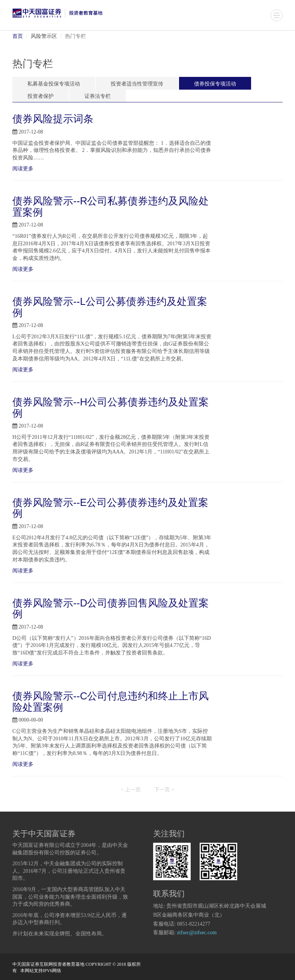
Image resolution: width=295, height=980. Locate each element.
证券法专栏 (98, 97)
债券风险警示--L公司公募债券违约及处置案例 (110, 307)
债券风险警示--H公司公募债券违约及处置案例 (111, 408)
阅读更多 (24, 169)
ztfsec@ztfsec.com (197, 933)
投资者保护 (41, 97)
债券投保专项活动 (215, 84)
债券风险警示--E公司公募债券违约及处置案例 (110, 508)
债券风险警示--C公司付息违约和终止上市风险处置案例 (111, 702)
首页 (18, 37)
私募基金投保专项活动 (54, 84)
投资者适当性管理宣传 (137, 84)
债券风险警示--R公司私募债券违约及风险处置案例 (111, 207)
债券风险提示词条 (53, 119)
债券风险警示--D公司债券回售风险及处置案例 (111, 609)
